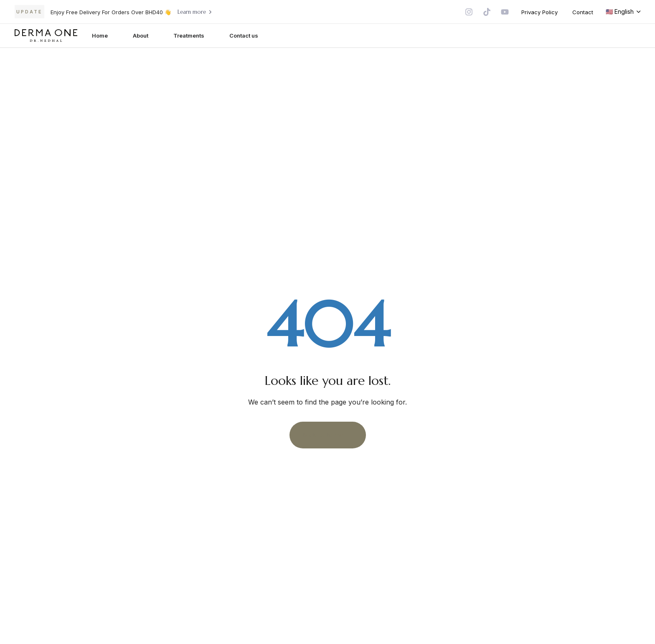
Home (100, 36)
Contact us (244, 36)
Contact (583, 12)
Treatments (189, 36)
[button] (623, 12)
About (141, 36)
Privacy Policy (539, 12)
